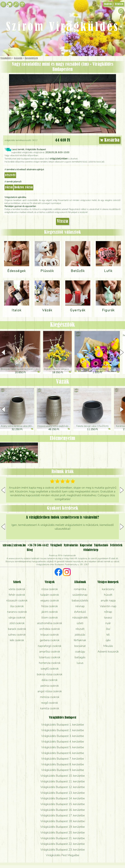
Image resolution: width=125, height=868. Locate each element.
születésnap (80, 595)
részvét (10, 175)
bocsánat (80, 646)
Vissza (63, 221)
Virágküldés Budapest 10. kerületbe (63, 776)
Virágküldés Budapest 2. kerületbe (63, 730)
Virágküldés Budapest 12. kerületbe (63, 787)
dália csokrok (50, 680)
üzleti (80, 623)
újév (108, 640)
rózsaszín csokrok (17, 600)
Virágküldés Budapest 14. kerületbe (63, 798)
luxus (80, 663)
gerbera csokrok (50, 640)
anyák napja (108, 600)
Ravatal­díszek (31, 58)
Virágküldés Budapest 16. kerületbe (63, 810)
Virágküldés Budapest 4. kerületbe (63, 742)
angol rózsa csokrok (50, 691)
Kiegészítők (63, 325)
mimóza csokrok (50, 697)
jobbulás (80, 635)
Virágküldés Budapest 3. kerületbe (63, 736)
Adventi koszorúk (108, 652)
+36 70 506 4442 (38, 545)
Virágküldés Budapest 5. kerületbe (63, 747)
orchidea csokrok (50, 629)
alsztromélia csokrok (50, 623)
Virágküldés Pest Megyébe (63, 855)
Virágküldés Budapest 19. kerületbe (63, 827)
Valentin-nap (108, 606)
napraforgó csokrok (50, 646)
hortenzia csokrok (50, 663)
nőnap (108, 612)
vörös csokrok (17, 589)
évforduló (80, 612)
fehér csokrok (17, 595)
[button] (122, 352)
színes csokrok (17, 635)
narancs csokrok (17, 612)
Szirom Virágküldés (63, 27)
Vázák (63, 382)
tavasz (108, 618)
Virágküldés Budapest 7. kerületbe (63, 759)
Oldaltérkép (91, 550)
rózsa (9, 187)
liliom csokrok (50, 618)
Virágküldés (6, 58)
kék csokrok (17, 640)
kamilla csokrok (50, 708)
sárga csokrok (17, 618)
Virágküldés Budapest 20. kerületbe (63, 832)
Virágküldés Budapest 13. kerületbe (63, 793)
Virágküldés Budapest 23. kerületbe (63, 850)
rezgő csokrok (50, 703)
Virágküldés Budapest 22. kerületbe (63, 844)
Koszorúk (18, 58)
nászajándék (80, 618)
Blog (30, 550)
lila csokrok (17, 606)
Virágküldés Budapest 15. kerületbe (63, 804)
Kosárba (110, 140)
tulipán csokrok (50, 595)
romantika (80, 589)
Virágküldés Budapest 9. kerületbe (63, 770)
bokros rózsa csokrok (50, 674)
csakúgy (80, 652)
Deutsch (119, 4)
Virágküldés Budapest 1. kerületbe (63, 725)
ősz (108, 629)
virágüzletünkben (59, 159)
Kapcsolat (86, 545)
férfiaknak (80, 640)
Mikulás (108, 646)
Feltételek (116, 545)
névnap (80, 606)
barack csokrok (17, 629)
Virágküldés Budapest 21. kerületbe (63, 838)
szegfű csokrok (50, 669)
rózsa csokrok (50, 589)
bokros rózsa (24, 187)
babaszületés (80, 600)
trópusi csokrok (50, 635)
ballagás (80, 657)
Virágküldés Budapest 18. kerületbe (63, 821)
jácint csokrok (50, 612)
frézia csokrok (50, 606)
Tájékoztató (101, 545)
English (108, 4)
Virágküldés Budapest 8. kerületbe (63, 764)
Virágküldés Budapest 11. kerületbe (63, 781)
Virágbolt (56, 545)
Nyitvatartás (71, 545)
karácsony (108, 589)
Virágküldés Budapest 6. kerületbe (63, 753)
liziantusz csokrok (50, 657)
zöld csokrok (17, 623)
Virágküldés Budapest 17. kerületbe (63, 815)
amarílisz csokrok (50, 652)
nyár (108, 623)
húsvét (108, 595)
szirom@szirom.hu (14, 545)
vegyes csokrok (50, 600)
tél (108, 635)
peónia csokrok (50, 686)
